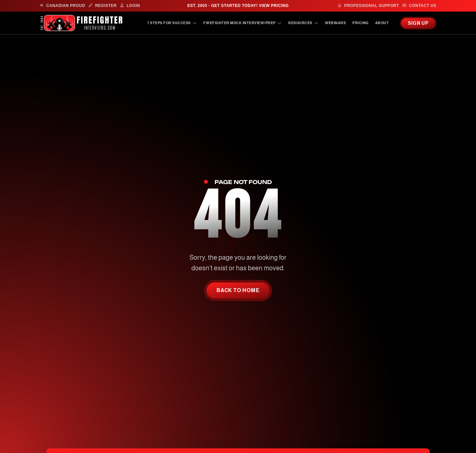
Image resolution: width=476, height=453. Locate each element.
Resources (303, 23)
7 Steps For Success (172, 23)
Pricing (360, 23)
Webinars (335, 23)
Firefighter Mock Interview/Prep (242, 23)
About (382, 23)
